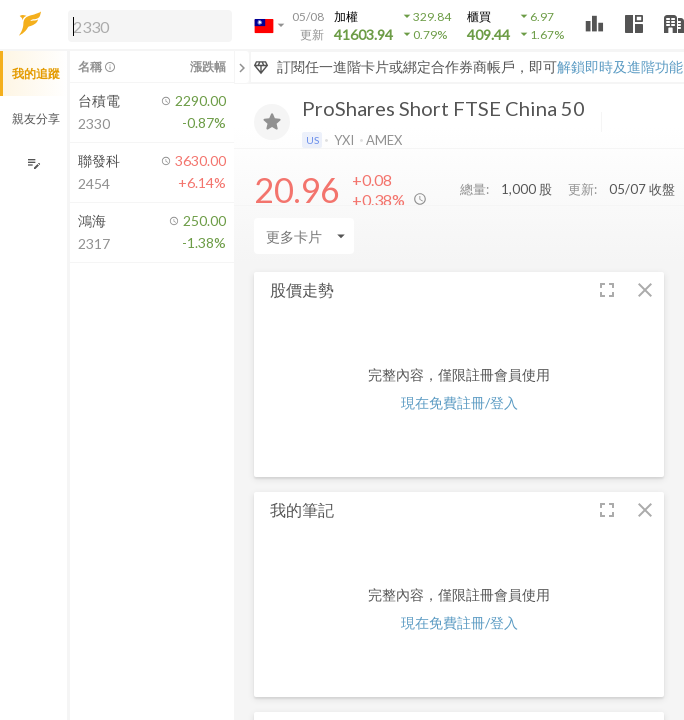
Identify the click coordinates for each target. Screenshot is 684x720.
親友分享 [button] (36, 118)
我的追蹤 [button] (36, 73)
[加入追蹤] (272, 122)
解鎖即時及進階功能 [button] (620, 66)
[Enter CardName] (304, 236)
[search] (150, 26)
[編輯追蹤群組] (33, 163)
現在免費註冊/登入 (459, 402)
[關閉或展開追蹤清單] (242, 67)
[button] (146, 25)
